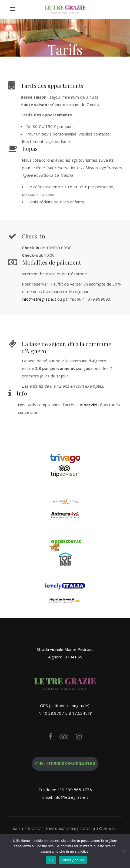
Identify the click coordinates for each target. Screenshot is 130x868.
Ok (51, 860)
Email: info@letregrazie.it (65, 797)
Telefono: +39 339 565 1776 (65, 790)
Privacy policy (73, 860)
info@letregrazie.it (39, 299)
